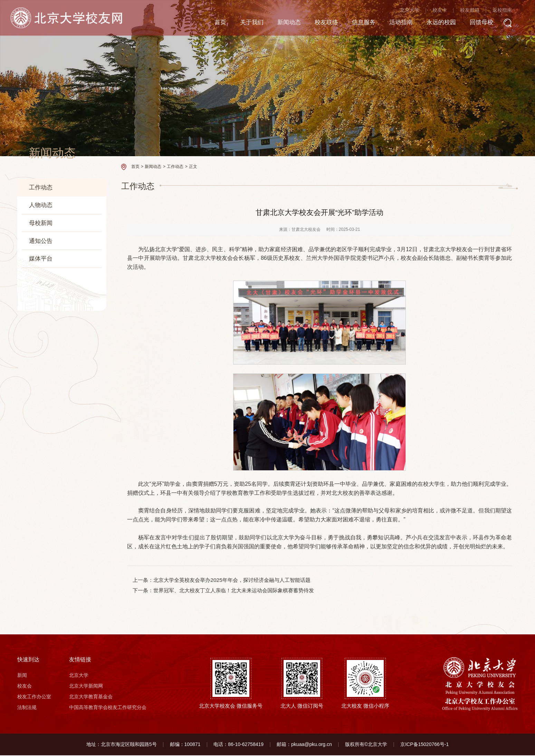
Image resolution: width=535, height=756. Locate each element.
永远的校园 (445, 23)
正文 (193, 167)
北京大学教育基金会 (91, 697)
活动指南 (403, 23)
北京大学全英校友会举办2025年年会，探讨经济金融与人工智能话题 (232, 580)
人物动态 (41, 205)
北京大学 (415, 11)
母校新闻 (41, 223)
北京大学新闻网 (86, 687)
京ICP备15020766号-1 (424, 745)
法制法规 (27, 708)
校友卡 (446, 11)
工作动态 (41, 187)
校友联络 (326, 23)
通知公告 (41, 241)
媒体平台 (41, 259)
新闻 (22, 676)
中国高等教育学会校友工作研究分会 (108, 708)
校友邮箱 (476, 11)
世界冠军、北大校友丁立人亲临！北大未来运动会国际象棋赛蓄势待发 (234, 591)
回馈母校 (487, 23)
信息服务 (364, 23)
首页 (216, 23)
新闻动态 (287, 23)
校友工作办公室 (34, 697)
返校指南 (508, 11)
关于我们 (248, 23)
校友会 (25, 687)
